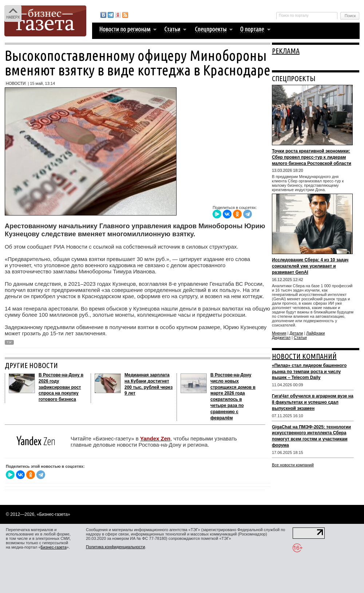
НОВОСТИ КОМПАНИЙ (304, 356)
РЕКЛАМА (286, 51)
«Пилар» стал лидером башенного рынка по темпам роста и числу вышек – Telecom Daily (309, 372)
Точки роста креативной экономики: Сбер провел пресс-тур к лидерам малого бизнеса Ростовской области (312, 157)
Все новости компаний (293, 465)
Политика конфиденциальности (115, 547)
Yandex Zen (155, 438)
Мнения (279, 333)
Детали (296, 333)
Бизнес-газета (54, 547)
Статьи (300, 337)
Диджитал (281, 337)
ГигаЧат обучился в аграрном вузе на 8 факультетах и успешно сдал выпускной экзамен (313, 402)
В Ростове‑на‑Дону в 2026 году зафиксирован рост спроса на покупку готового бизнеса (61, 387)
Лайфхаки (315, 333)
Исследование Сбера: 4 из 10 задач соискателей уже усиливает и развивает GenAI (310, 266)
